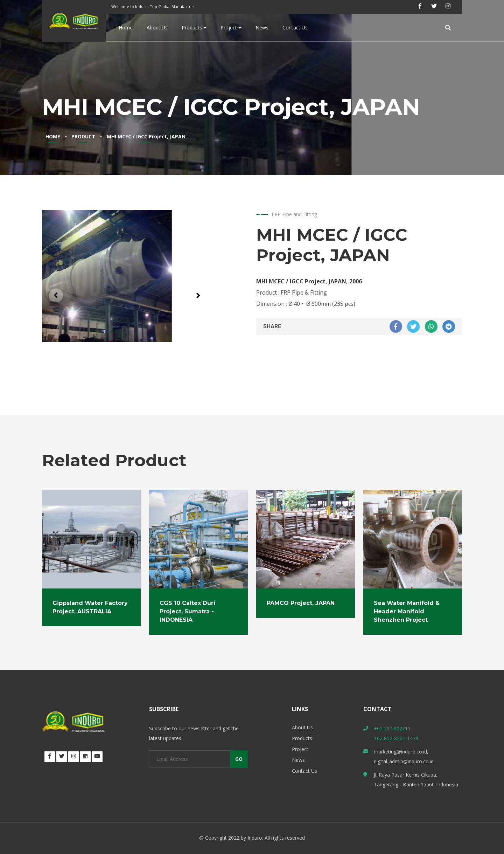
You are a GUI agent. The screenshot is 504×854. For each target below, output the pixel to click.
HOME (53, 136)
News (262, 27)
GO (239, 759)
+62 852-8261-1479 (396, 738)
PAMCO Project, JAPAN (301, 603)
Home (126, 27)
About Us (157, 27)
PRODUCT (83, 136)
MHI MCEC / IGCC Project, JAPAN (146, 136)
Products (194, 27)
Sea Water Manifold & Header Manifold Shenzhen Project (407, 611)
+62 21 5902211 (392, 728)
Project (231, 27)
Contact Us (295, 27)
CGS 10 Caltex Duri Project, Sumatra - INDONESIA (187, 611)
